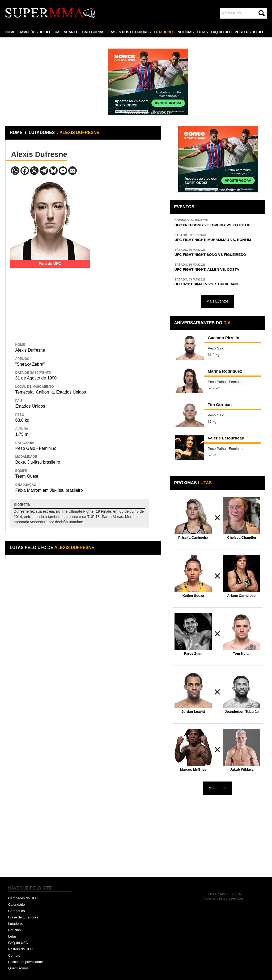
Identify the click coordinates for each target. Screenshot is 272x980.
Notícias (14, 930)
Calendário (17, 905)
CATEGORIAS (93, 32)
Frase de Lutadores (23, 917)
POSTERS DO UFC (250, 32)
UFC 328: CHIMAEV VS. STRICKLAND (206, 284)
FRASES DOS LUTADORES (129, 32)
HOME (10, 32)
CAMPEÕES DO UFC (35, 32)
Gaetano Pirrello (224, 338)
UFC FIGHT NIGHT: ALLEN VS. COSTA (207, 269)
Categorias (17, 911)
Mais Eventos (218, 301)
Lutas (12, 936)
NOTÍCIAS (186, 32)
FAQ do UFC (18, 943)
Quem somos (18, 968)
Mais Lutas (218, 788)
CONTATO (16, 44)
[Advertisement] (50, 301)
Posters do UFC (20, 949)
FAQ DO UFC (221, 32)
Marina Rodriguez (225, 371)
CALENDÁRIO (66, 32)
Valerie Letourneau (226, 438)
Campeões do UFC (23, 898)
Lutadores (16, 924)
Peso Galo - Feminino (36, 448)
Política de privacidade (26, 962)
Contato (14, 955)
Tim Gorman (220, 405)
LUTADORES (164, 32)
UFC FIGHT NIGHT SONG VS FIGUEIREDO (210, 255)
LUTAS (202, 32)
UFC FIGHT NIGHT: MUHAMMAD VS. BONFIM (213, 240)
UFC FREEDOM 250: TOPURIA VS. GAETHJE (212, 225)
